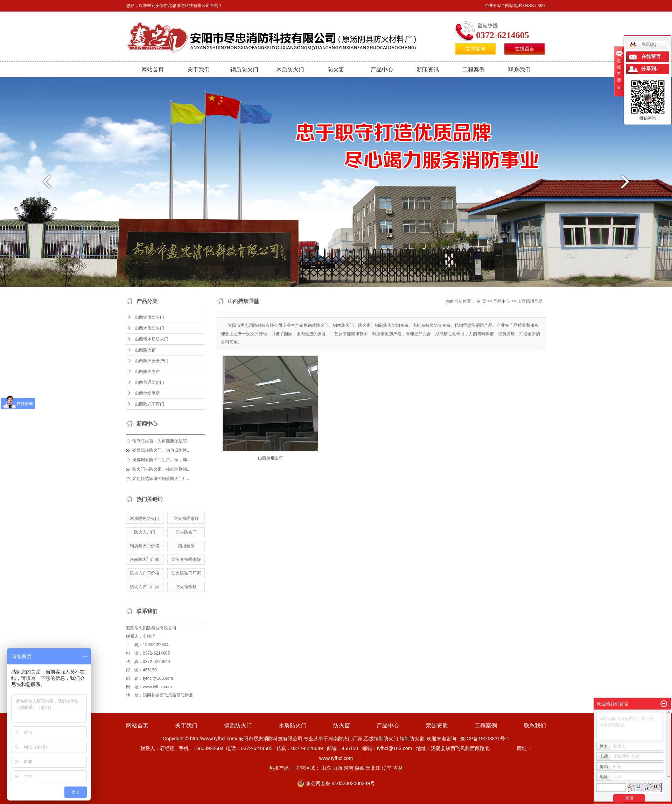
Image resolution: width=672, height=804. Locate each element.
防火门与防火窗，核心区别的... (161, 469)
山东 (326, 768)
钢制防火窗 (412, 739)
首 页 (481, 301)
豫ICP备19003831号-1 (485, 739)
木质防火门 (290, 69)
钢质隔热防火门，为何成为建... (161, 450)
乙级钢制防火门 (381, 739)
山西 (337, 768)
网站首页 (153, 69)
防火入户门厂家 (145, 587)
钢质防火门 (244, 69)
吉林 (398, 768)
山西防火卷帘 (147, 372)
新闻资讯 (428, 69)
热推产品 (279, 768)
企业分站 (493, 6)
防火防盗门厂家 (186, 573)
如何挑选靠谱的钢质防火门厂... (161, 479)
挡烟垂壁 (186, 546)
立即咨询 (475, 49)
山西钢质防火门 (149, 317)
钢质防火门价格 (145, 546)
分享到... (650, 69)
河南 (349, 768)
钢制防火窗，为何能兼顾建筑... (161, 441)
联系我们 (519, 69)
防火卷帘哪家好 (186, 559)
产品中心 (382, 69)
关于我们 (198, 69)
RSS (530, 6)
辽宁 (387, 768)
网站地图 (513, 6)
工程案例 (474, 69)
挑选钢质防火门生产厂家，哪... (161, 460)
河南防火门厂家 (145, 559)
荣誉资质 (437, 725)
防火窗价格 (186, 587)
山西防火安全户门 (152, 361)
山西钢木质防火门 (152, 339)
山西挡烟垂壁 (147, 393)
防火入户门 (145, 532)
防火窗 (336, 69)
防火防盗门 (186, 532)
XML (542, 6)
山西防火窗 (145, 350)
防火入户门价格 (145, 573)
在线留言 (525, 49)
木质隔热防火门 (145, 519)
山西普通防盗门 (149, 382)
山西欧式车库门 (149, 404)
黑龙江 (373, 768)
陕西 (360, 768)
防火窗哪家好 (186, 519)
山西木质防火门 (149, 328)
